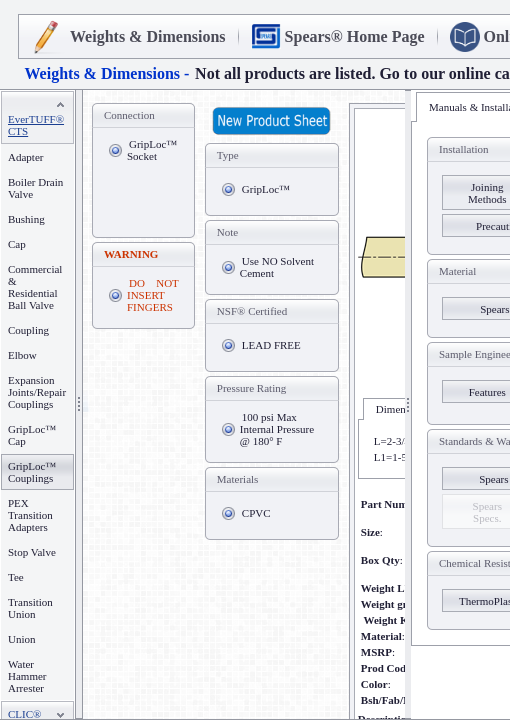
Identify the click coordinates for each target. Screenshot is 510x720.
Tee (16, 577)
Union (22, 639)
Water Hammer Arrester (27, 676)
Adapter (25, 157)
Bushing (26, 219)
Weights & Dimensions (148, 36)
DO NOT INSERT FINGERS (153, 295)
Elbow (22, 355)
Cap (17, 244)
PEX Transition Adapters (30, 515)
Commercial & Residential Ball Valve (35, 287)
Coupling (28, 330)
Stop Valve (32, 552)
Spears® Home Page (355, 36)
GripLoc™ (266, 189)
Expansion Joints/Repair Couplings (37, 392)
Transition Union (30, 608)
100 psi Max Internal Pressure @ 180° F (277, 429)
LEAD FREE (271, 345)
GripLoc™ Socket (152, 150)
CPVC (256, 513)
